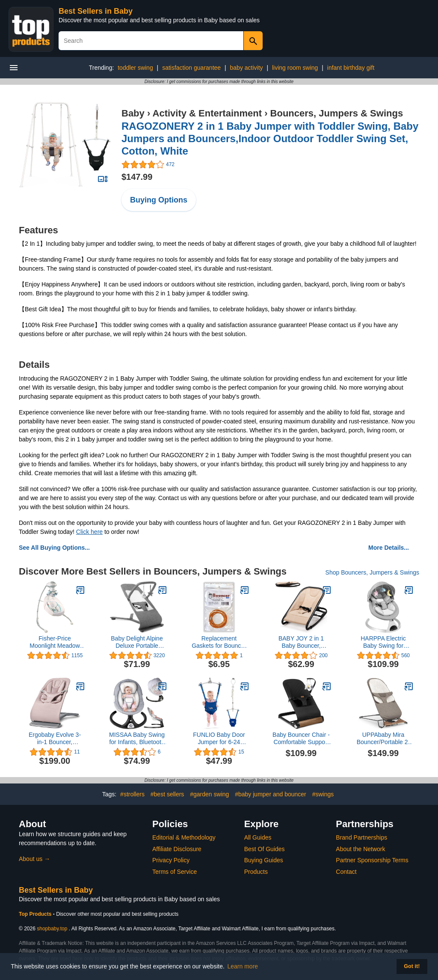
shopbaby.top (52, 929)
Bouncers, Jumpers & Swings (337, 113)
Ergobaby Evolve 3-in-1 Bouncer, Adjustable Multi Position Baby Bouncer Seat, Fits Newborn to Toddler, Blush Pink (55, 739)
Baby (133, 113)
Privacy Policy (171, 860)
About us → (34, 859)
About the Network (360, 849)
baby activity (247, 68)
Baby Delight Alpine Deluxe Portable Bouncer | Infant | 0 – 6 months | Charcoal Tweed (137, 642)
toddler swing (135, 68)
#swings (323, 794)
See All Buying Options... (54, 548)
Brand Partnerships (361, 837)
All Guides (258, 837)
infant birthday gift (351, 68)
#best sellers (167, 794)
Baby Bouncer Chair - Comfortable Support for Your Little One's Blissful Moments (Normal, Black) (301, 739)
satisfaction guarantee (191, 68)
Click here (89, 532)
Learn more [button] (243, 966)
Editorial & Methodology (184, 837)
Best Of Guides (265, 849)
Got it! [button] (412, 966)
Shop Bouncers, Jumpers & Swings (372, 572)
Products (256, 872)
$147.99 (137, 177)
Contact (346, 872)
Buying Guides (264, 860)
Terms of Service (175, 872)
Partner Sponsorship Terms (372, 860)
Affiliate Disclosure (177, 849)
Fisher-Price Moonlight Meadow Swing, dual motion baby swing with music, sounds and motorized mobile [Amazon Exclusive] (55, 642)
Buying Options (159, 200)
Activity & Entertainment (207, 113)
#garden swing (209, 794)
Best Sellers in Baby (96, 11)
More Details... (389, 548)
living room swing (295, 68)
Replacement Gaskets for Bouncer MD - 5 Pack (219, 642)
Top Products (36, 914)
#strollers (132, 794)
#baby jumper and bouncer (271, 794)
